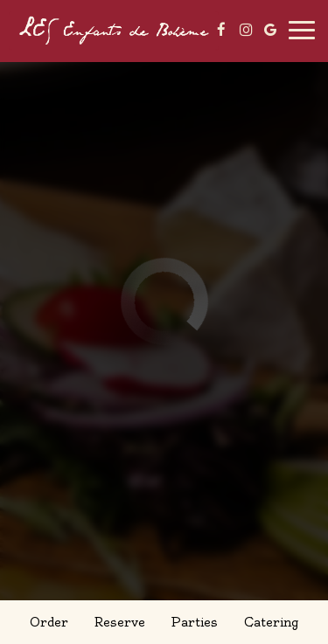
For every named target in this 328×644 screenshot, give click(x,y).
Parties (194, 622)
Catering (271, 622)
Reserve (120, 622)
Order (49, 622)
